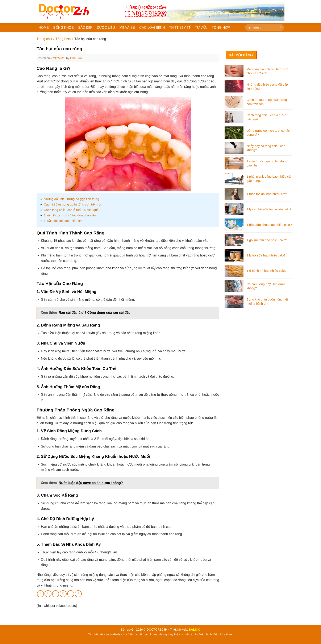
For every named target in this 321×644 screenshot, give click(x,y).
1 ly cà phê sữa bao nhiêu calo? (269, 209)
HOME (44, 28)
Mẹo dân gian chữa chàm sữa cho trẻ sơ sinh (268, 71)
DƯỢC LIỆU (106, 28)
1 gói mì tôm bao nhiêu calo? (267, 240)
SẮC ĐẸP (85, 28)
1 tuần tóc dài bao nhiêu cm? (64, 221)
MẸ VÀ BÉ (127, 28)
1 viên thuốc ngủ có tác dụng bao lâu (70, 215)
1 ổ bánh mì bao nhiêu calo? (267, 271)
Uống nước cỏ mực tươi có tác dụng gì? (268, 133)
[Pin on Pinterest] (63, 594)
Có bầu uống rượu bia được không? (266, 286)
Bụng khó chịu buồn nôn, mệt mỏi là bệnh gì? (267, 301)
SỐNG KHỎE (63, 28)
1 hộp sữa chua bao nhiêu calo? (269, 225)
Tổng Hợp (63, 39)
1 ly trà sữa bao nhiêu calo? (266, 255)
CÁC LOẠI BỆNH (152, 28)
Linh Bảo (76, 58)
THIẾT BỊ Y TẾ (180, 28)
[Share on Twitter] (48, 594)
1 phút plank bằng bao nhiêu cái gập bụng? (269, 179)
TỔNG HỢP (221, 28)
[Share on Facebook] (40, 594)
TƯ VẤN (201, 28)
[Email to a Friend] (56, 594)
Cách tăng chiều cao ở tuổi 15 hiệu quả (71, 210)
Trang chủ (44, 39)
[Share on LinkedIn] (71, 594)
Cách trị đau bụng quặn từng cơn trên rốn (73, 204)
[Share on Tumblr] (78, 594)
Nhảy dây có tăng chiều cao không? (266, 148)
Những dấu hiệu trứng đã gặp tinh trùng (72, 199)
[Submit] (280, 28)
